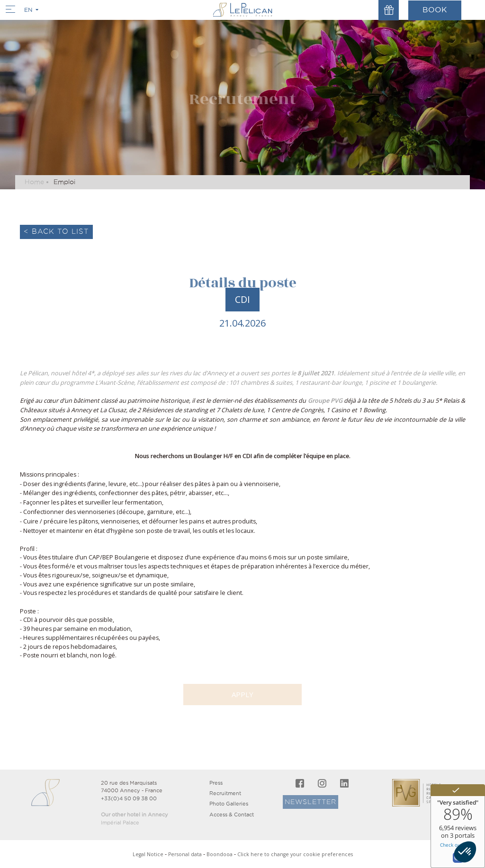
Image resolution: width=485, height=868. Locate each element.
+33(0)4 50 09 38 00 (129, 798)
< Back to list (56, 231)
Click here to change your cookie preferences (295, 854)
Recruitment (225, 793)
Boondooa (220, 854)
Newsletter (287, 802)
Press (216, 783)
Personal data (185, 854)
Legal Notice (148, 854)
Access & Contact (232, 815)
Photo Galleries (229, 804)
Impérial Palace (120, 823)
